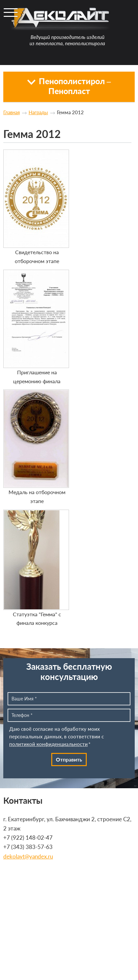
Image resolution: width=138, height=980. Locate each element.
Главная (11, 112)
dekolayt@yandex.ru (28, 856)
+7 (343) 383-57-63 (28, 847)
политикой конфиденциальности (48, 744)
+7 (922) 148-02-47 (28, 838)
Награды (38, 112)
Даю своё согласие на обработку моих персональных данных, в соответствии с (57, 737)
